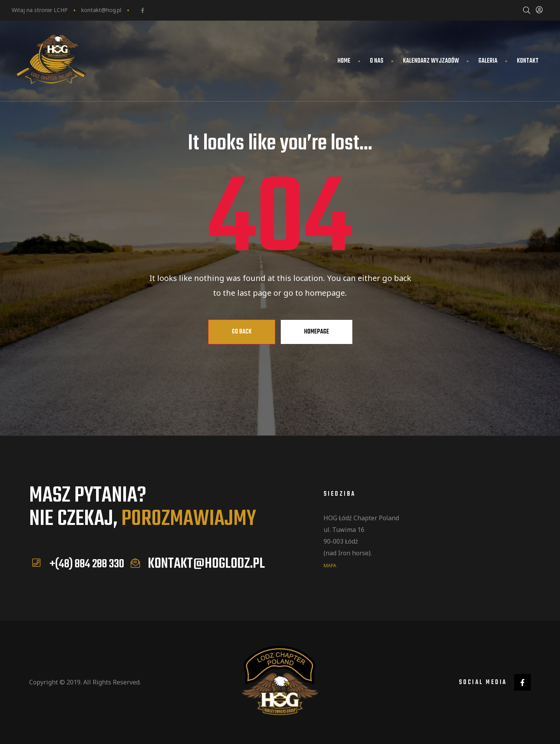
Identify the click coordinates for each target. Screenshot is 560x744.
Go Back (242, 332)
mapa (330, 565)
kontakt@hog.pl (101, 10)
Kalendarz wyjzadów (431, 61)
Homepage (317, 332)
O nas (377, 61)
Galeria (488, 61)
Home (344, 61)
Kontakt (528, 61)
